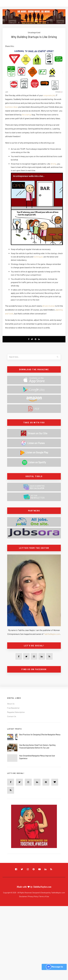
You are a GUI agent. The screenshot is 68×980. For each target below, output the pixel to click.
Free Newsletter (13, 708)
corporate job (49, 95)
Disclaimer (23, 896)
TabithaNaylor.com (52, 634)
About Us (11, 704)
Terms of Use (44, 896)
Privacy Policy (33, 896)
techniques (38, 257)
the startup (27, 114)
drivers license (49, 306)
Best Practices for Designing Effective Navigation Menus (40, 734)
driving (53, 164)
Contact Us (12, 716)
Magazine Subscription (16, 712)
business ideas (11, 107)
